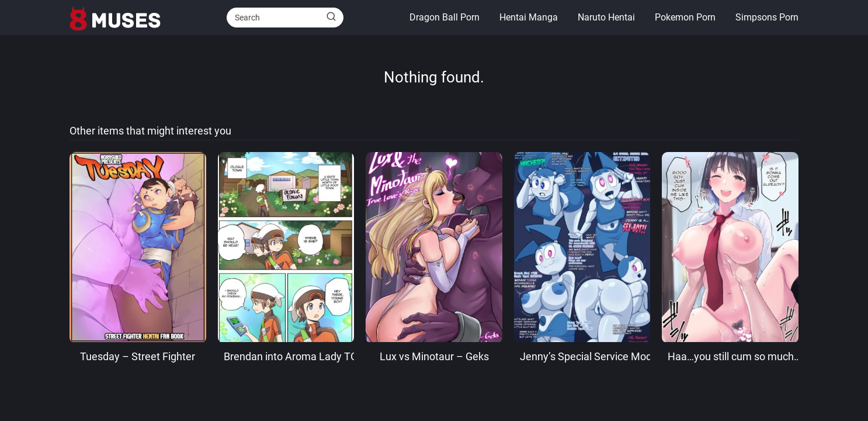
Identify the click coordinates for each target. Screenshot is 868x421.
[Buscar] (331, 17)
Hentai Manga (529, 17)
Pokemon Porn (685, 17)
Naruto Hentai (606, 17)
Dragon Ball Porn (445, 17)
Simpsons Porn (767, 17)
